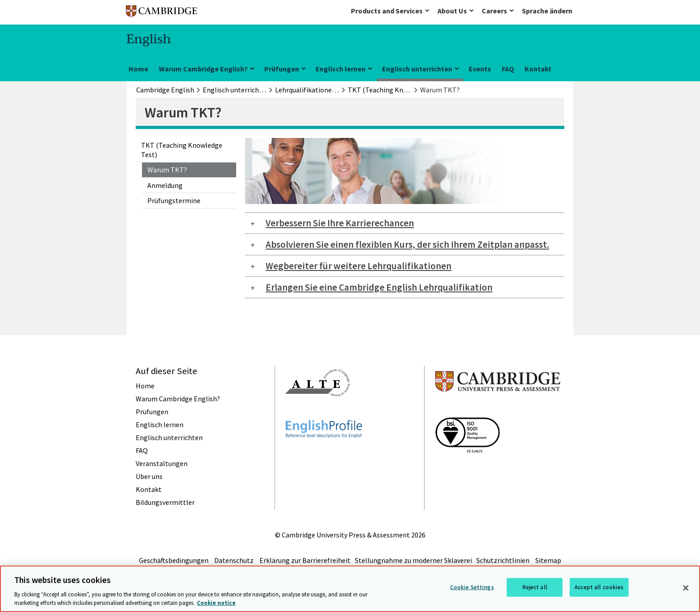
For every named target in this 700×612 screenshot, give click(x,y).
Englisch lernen (341, 69)
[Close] (686, 588)
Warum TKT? (167, 170)
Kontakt (538, 69)
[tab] (405, 223)
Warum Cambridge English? (203, 69)
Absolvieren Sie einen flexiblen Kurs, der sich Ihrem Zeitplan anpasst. (407, 244)
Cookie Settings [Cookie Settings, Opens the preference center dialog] (472, 587)
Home (138, 69)
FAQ (508, 69)
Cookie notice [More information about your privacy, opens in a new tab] (216, 603)
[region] (350, 589)
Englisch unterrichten (417, 69)
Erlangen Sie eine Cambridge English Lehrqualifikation (379, 287)
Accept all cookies (599, 587)
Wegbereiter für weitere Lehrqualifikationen (358, 266)
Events (480, 69)
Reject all (535, 587)
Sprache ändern (547, 11)
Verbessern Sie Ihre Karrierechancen (340, 223)
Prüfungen (282, 69)
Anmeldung (165, 185)
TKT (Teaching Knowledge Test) (182, 150)
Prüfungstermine (174, 200)
